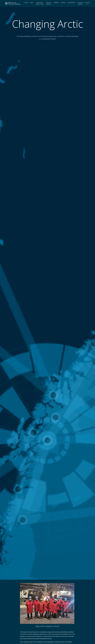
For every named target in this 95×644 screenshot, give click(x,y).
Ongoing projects (49, 6)
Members (56, 5)
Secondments (71, 5)
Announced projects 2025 (40, 6)
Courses (63, 5)
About (27, 5)
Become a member (80, 6)
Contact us (88, 6)
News (32, 5)
